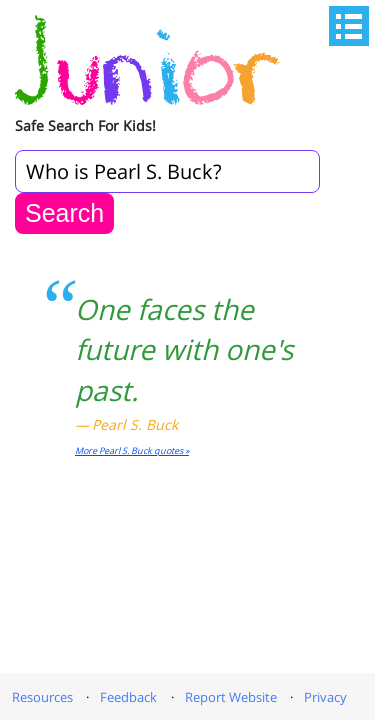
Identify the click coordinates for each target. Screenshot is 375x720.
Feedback (128, 697)
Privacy (325, 697)
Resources (42, 697)
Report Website (231, 697)
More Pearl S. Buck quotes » (132, 450)
